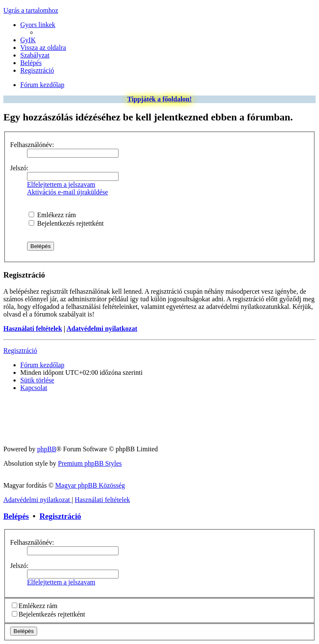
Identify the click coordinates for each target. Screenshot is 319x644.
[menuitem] (28, 40)
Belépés (16, 516)
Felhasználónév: (32, 145)
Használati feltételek (33, 329)
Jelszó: (19, 168)
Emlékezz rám (52, 215)
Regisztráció (20, 351)
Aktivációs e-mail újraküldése (68, 192)
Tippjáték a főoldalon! (160, 99)
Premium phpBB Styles (90, 463)
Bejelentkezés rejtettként (66, 223)
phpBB (47, 449)
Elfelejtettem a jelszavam (61, 184)
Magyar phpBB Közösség (90, 485)
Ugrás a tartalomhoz (31, 10)
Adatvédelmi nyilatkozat (102, 329)
